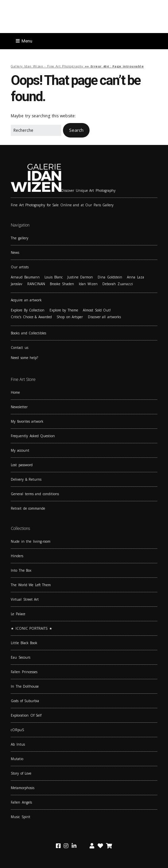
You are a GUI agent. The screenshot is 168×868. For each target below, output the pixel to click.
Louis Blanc (54, 277)
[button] (76, 130)
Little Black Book (24, 643)
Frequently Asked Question (33, 436)
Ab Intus (18, 744)
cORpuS (17, 730)
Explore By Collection (28, 310)
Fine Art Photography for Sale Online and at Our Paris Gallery (62, 205)
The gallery (20, 238)
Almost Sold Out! (97, 310)
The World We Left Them (31, 585)
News (15, 252)
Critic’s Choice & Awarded (31, 317)
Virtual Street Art (25, 599)
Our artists (20, 267)
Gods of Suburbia (25, 701)
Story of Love (21, 773)
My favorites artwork (27, 421)
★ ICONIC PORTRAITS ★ (31, 628)
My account (20, 450)
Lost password (22, 465)
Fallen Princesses (24, 672)
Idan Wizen (88, 284)
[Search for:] (36, 130)
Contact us (20, 348)
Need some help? (24, 358)
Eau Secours (21, 657)
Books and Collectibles (28, 333)
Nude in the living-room (31, 541)
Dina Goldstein (110, 277)
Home (15, 392)
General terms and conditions (35, 494)
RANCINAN (36, 284)
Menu (27, 41)
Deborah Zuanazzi (118, 284)
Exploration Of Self (26, 715)
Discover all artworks (104, 317)
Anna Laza (136, 277)
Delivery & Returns (26, 479)
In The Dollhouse (25, 686)
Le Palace (18, 614)
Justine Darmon (80, 277)
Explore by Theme (64, 310)
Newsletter (19, 407)
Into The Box (21, 570)
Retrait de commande (28, 508)
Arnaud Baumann (25, 277)
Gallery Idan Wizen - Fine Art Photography (47, 66)
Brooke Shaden (62, 284)
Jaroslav (16, 284)
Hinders (17, 556)
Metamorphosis (23, 788)
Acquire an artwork (26, 300)
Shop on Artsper (70, 317)
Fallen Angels (21, 802)
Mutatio (17, 759)
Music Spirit (21, 817)
